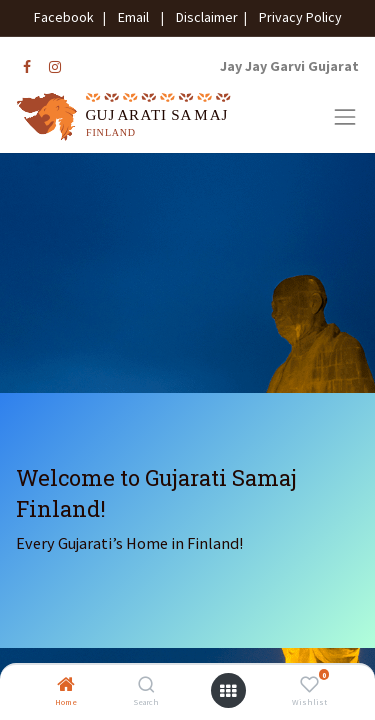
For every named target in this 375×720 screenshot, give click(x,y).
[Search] (146, 686)
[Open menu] (228, 691)
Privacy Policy (296, 17)
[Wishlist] (309, 686)
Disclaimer (204, 17)
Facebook (67, 17)
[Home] (66, 686)
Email (133, 17)
